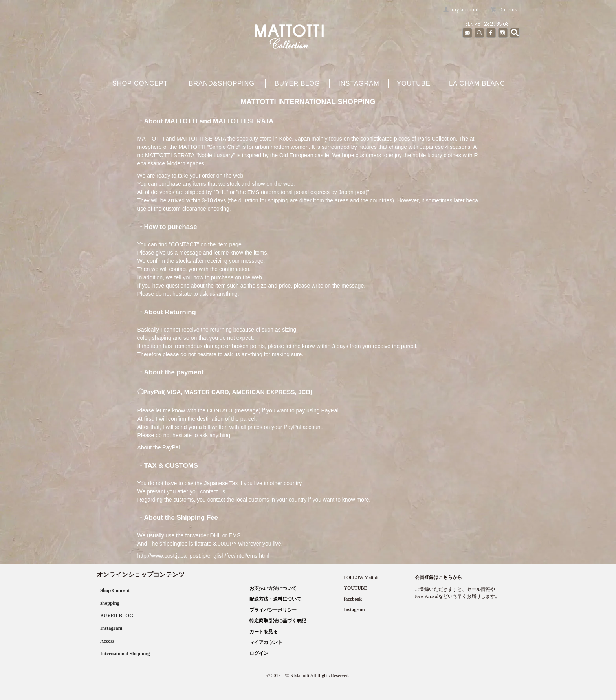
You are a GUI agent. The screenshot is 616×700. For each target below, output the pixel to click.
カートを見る (262, 632)
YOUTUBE (414, 83)
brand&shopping (221, 83)
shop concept (140, 83)
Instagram (359, 83)
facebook (353, 599)
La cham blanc (477, 83)
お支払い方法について (271, 588)
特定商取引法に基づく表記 (276, 621)
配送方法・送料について (274, 599)
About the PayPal (159, 447)
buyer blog (297, 83)
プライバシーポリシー (271, 610)
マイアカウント (264, 642)
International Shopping (126, 653)
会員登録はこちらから (438, 577)
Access (106, 641)
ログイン (257, 653)
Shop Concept (115, 590)
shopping (109, 603)
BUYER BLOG (117, 615)
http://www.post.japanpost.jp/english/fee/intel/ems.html (203, 556)
